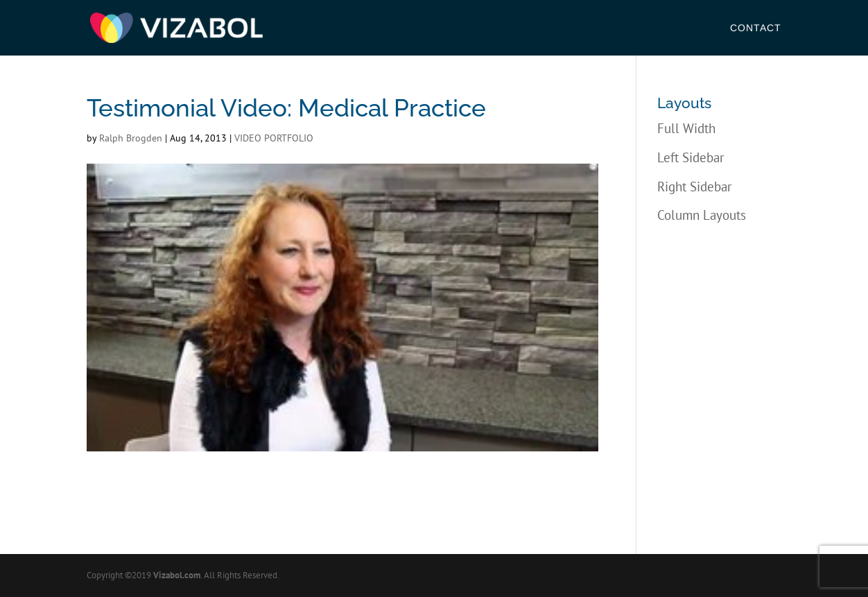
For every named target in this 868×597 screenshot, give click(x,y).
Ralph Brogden (131, 138)
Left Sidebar (691, 157)
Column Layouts (702, 215)
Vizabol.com (177, 575)
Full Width (686, 128)
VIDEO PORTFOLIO (274, 138)
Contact (756, 28)
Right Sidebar (694, 187)
